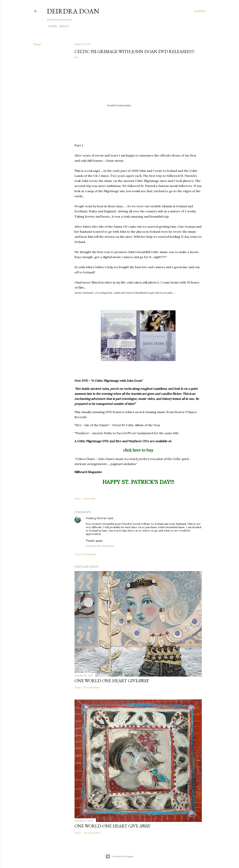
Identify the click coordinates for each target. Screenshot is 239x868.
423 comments (92, 833)
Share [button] (37, 44)
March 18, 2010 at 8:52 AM (100, 546)
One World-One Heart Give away (112, 826)
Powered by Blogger (119, 856)
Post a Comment (85, 554)
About (63, 26)
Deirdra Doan (73, 11)
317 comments (91, 688)
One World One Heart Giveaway (112, 681)
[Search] (200, 11)
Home (51, 26)
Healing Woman (96, 518)
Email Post (89, 499)
